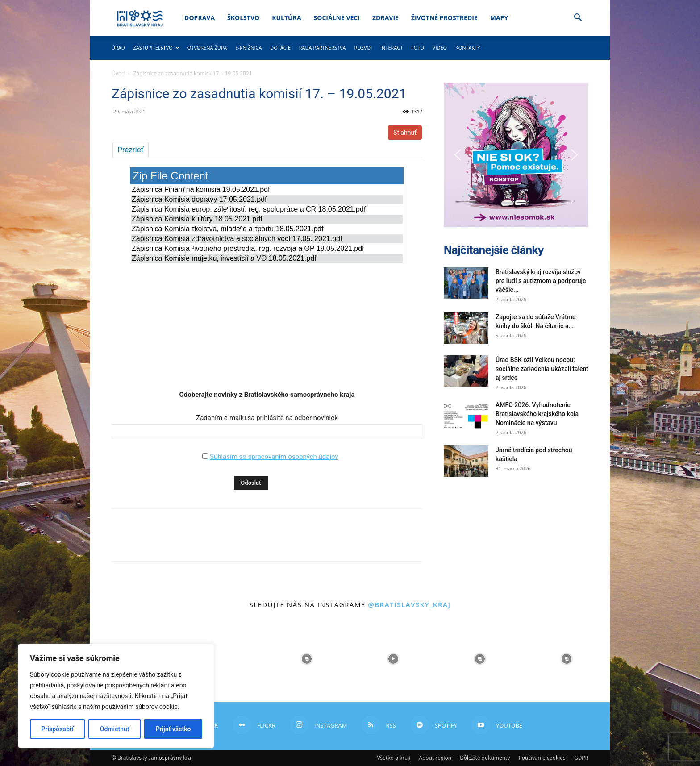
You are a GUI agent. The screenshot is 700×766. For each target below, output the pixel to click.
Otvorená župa (207, 48)
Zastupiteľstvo (156, 48)
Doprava (200, 18)
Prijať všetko (173, 729)
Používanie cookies (542, 758)
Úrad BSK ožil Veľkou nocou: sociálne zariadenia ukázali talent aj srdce (542, 369)
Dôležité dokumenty (485, 758)
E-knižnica (248, 48)
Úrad (118, 48)
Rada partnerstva (323, 48)
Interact (392, 48)
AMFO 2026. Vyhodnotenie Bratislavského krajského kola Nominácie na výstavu (537, 414)
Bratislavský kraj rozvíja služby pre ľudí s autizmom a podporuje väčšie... (541, 281)
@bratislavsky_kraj (409, 604)
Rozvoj (363, 48)
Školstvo (243, 18)
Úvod (118, 73)
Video (440, 48)
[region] (116, 696)
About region (435, 758)
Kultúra (286, 18)
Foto (418, 48)
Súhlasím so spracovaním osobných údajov (274, 457)
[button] (578, 19)
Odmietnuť (115, 729)
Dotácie (280, 48)
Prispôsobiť (58, 729)
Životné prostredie (444, 18)
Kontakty (468, 48)
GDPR (581, 758)
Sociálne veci (337, 18)
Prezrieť (131, 150)
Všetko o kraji (394, 758)
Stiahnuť (405, 133)
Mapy (499, 18)
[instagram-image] (220, 659)
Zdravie (385, 18)
